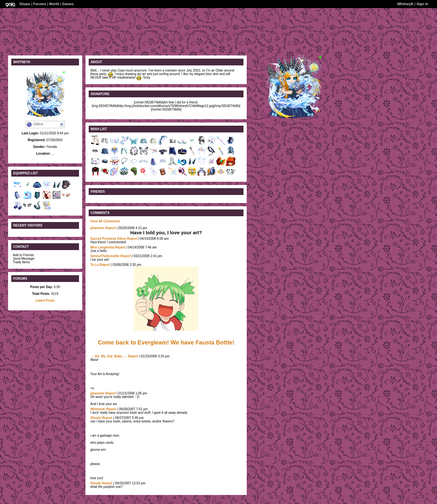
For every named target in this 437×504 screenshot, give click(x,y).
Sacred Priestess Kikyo (108, 239)
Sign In (422, 4)
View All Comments (105, 221)
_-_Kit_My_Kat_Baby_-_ (109, 356)
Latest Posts (45, 300)
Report (111, 228)
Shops (25, 4)
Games (68, 4)
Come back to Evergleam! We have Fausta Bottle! (166, 343)
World (54, 4)
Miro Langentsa (102, 247)
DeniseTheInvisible (105, 256)
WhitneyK (405, 4)
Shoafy (96, 418)
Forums (40, 4)
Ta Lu (94, 265)
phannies (97, 228)
